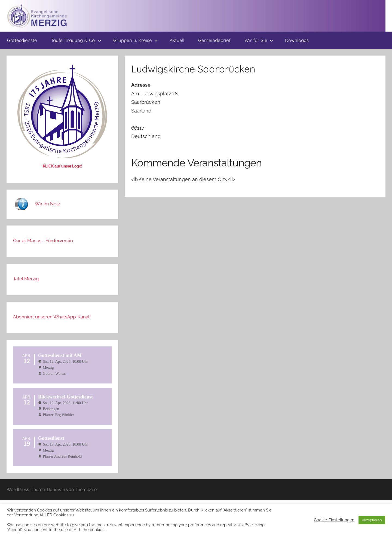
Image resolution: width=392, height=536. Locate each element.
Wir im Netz (48, 204)
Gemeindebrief (214, 40)
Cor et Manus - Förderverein (43, 240)
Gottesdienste (22, 40)
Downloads (297, 40)
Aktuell (177, 40)
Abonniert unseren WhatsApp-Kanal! (52, 317)
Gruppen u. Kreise (136, 40)
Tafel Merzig (26, 279)
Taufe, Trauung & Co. (76, 40)
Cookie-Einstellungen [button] (334, 520)
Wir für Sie (259, 40)
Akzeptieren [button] (372, 520)
